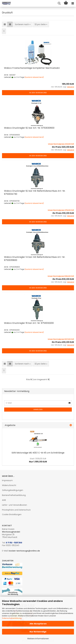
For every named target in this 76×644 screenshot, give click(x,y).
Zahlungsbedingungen (13, 490)
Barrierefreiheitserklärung (14, 495)
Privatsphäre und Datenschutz (16, 510)
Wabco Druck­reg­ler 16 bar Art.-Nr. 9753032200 (29, 323)
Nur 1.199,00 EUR (38, 460)
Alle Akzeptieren (38, 624)
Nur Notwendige (38, 632)
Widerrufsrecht (9, 485)
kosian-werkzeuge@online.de (24, 551)
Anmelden (38, 409)
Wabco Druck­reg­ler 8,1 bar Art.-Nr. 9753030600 (29, 128)
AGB (4, 500)
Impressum (7, 480)
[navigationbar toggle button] (73, 3)
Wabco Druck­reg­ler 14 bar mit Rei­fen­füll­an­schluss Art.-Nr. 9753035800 (35, 259)
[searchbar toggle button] (59, 3)
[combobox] (23, 24)
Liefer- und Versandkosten (15, 505)
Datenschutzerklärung (12, 618)
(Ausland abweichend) (34, 77)
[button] (5, 24)
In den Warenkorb (38, 93)
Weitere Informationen (38, 639)
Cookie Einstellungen (12, 514)
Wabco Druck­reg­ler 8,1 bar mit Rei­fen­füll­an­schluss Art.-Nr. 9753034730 (35, 192)
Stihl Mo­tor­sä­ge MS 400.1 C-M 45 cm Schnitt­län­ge (38, 453)
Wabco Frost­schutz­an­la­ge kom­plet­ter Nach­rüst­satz (32, 68)
